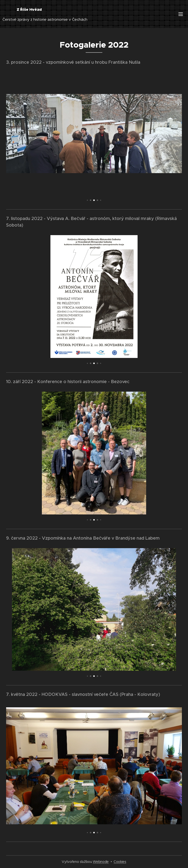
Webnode (101, 862)
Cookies (120, 862)
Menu (181, 14)
